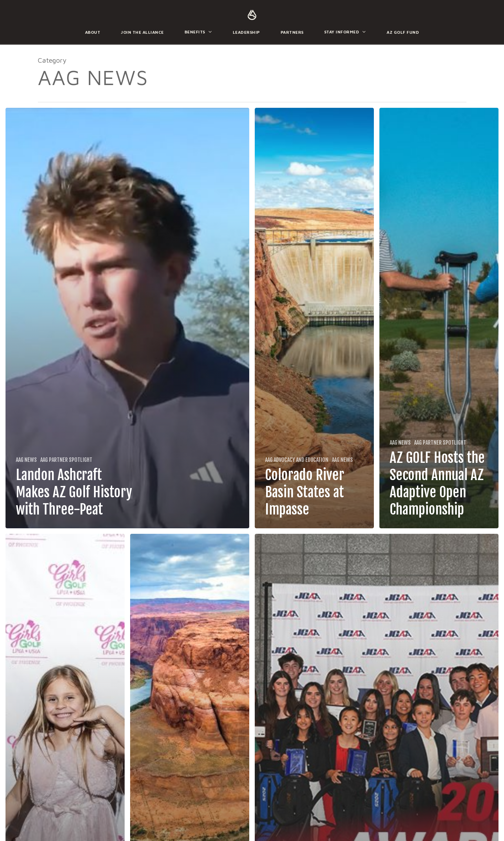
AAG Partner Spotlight (66, 460)
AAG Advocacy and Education (297, 460)
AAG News (26, 460)
